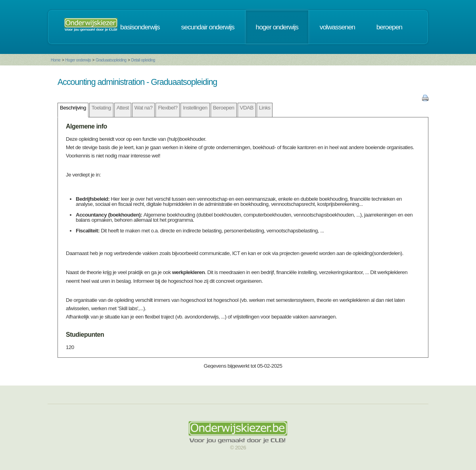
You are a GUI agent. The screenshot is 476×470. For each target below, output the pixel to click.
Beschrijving (73, 108)
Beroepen (224, 108)
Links (265, 108)
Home (56, 60)
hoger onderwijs (277, 27)
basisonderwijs (140, 27)
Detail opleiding (143, 60)
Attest (123, 108)
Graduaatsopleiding (111, 60)
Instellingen (195, 108)
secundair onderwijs (208, 27)
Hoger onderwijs (78, 60)
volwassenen (337, 27)
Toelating (101, 108)
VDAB (247, 108)
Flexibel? (168, 108)
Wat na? (144, 108)
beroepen (389, 27)
